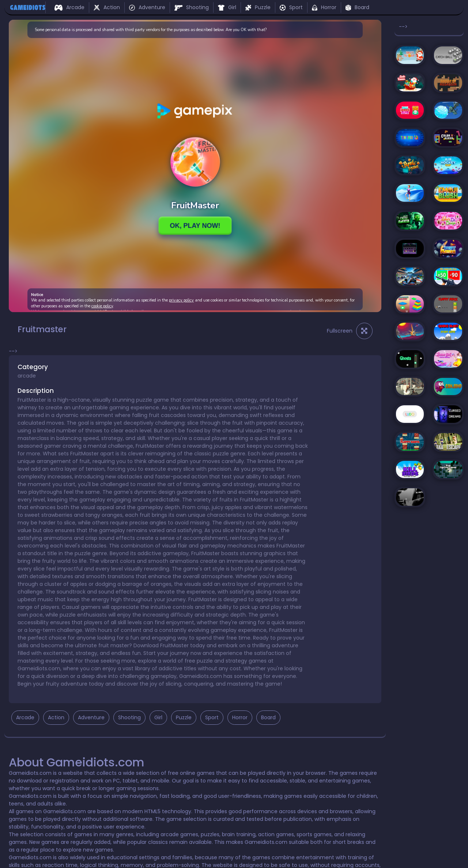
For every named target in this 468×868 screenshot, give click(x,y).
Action (107, 7)
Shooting (192, 7)
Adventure (147, 7)
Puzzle (258, 7)
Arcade (69, 7)
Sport (291, 7)
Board (357, 7)
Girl (227, 7)
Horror (324, 7)
